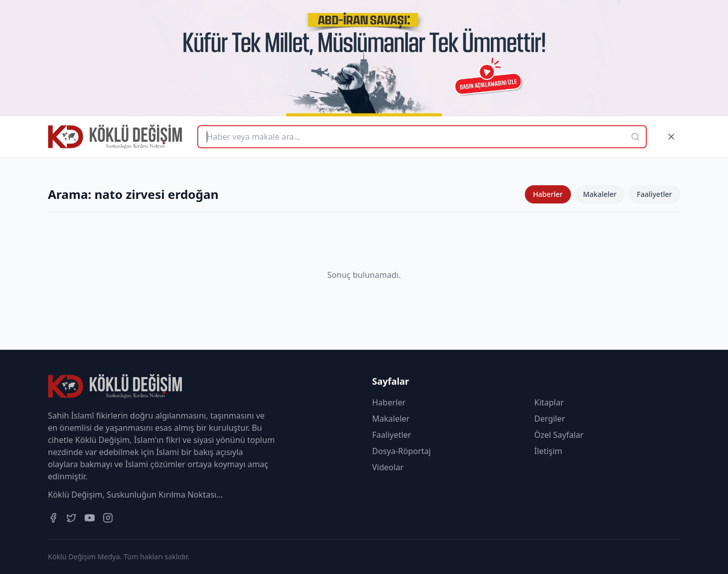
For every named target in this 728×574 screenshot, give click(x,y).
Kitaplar (549, 402)
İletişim (548, 451)
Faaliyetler (655, 194)
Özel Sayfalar (559, 435)
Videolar (388, 467)
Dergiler (550, 419)
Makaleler (600, 194)
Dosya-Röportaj (402, 451)
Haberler (548, 194)
